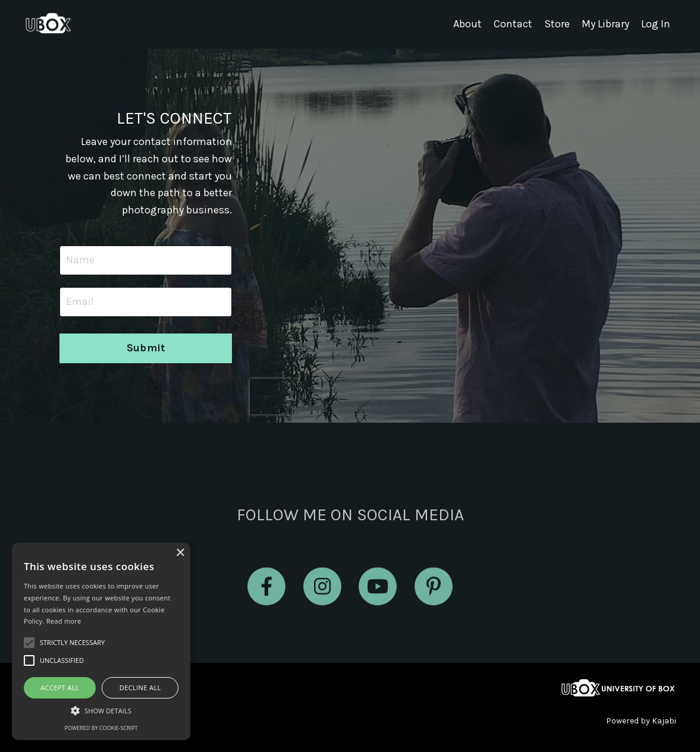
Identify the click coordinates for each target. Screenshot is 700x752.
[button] (101, 710)
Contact (513, 24)
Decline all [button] (140, 688)
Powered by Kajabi (641, 721)
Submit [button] (146, 348)
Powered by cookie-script (101, 728)
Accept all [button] (60, 688)
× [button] (180, 553)
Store (557, 24)
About (467, 24)
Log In (656, 24)
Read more (64, 621)
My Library (605, 24)
